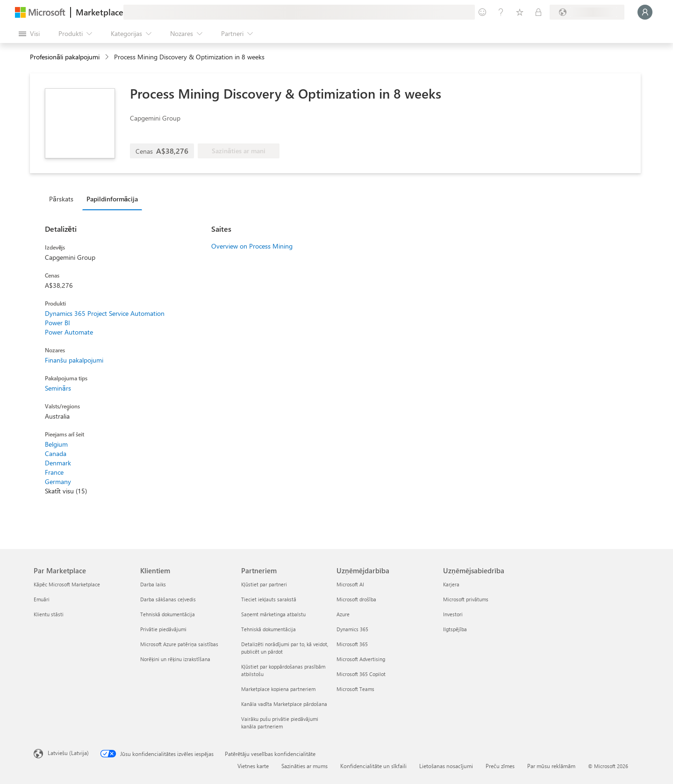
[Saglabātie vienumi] (520, 12)
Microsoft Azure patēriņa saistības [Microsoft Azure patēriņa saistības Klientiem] (179, 644)
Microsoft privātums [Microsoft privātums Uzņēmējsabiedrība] (466, 599)
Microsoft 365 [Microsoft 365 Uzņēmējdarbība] (352, 644)
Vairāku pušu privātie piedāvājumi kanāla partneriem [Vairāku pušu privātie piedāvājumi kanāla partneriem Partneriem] (280, 723)
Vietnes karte (253, 766)
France (54, 472)
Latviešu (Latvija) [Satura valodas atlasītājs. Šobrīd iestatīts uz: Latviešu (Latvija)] (68, 753)
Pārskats (61, 199)
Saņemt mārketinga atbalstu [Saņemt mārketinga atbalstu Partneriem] (273, 614)
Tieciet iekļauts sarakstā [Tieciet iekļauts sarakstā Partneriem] (269, 599)
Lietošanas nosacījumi (446, 766)
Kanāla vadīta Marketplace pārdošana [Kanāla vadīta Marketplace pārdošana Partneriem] (284, 704)
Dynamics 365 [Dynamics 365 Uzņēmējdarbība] (352, 629)
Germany (58, 481)
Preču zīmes (500, 766)
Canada (56, 453)
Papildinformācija (112, 199)
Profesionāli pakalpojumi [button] (65, 57)
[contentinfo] (108, 57)
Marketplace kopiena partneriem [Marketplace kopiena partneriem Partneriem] (278, 689)
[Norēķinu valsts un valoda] (587, 12)
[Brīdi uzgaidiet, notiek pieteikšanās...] (645, 12)
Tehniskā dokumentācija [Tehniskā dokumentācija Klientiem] (168, 614)
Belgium (56, 444)
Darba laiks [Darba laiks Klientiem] (153, 584)
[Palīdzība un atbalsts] (501, 12)
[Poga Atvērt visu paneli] (29, 34)
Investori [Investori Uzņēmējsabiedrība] (453, 614)
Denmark (58, 463)
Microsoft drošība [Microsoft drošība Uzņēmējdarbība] (356, 599)
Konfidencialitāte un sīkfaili (373, 766)
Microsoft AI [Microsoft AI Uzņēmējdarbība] (350, 584)
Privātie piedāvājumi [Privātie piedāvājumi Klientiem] (163, 629)
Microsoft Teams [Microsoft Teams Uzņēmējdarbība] (355, 689)
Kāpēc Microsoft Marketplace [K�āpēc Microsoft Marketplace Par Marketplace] (67, 584)
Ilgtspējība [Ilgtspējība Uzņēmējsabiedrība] (455, 629)
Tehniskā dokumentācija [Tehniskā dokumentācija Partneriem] (268, 629)
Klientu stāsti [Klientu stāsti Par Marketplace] (49, 614)
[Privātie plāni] (538, 12)
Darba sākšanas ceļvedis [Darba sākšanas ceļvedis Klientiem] (168, 599)
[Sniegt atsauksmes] (482, 12)
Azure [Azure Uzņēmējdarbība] (343, 614)
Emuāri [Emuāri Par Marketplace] (42, 599)
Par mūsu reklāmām (551, 766)
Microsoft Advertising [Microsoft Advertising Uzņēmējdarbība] (361, 659)
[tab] (64, 199)
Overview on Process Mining (252, 246)
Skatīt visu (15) (66, 491)
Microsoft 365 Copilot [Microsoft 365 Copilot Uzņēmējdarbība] (361, 674)
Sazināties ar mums (304, 766)
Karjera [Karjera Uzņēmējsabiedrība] (451, 584)
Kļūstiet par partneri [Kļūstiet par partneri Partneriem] (264, 584)
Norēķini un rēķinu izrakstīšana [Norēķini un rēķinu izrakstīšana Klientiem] (175, 659)
